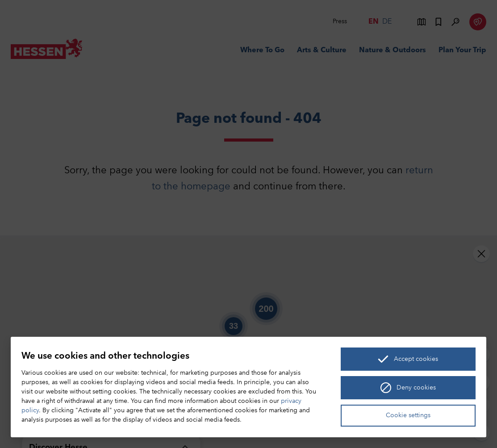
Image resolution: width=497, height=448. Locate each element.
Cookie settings (408, 416)
